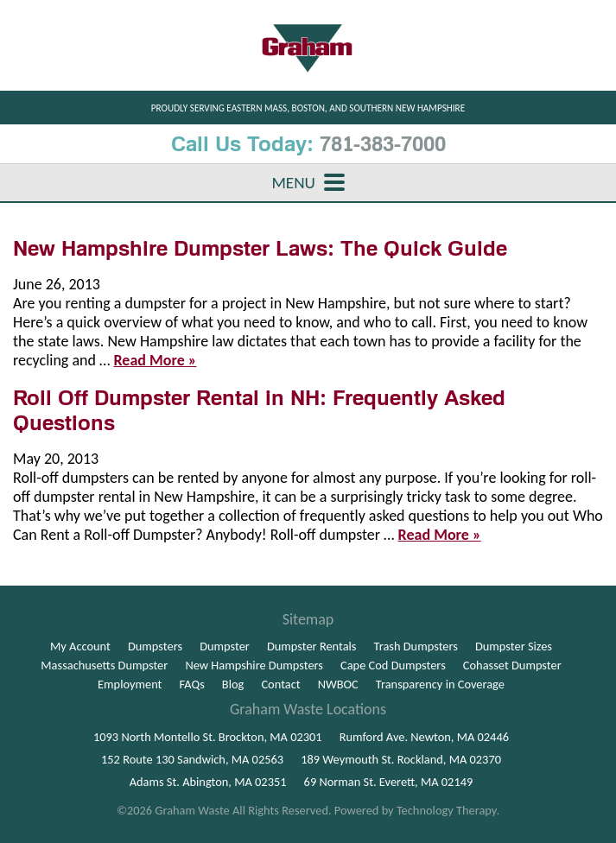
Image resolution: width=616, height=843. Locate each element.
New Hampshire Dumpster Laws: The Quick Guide (260, 248)
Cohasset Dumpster (512, 665)
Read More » (156, 360)
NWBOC (338, 684)
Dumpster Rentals (312, 646)
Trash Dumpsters (416, 646)
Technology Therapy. (448, 810)
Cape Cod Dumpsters (393, 665)
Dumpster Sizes (514, 646)
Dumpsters (155, 646)
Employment (130, 684)
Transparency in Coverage (440, 684)
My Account (80, 646)
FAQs (192, 684)
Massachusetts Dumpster (104, 665)
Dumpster (225, 646)
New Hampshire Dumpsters (254, 665)
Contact (280, 684)
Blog (233, 684)
